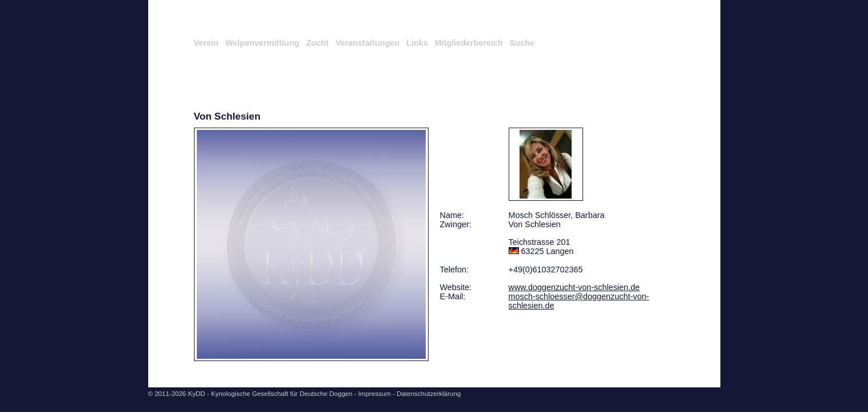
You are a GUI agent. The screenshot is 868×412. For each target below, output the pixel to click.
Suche (522, 43)
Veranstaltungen (367, 43)
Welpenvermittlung (262, 43)
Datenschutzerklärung (429, 394)
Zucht (317, 43)
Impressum (374, 394)
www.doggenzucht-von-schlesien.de (574, 287)
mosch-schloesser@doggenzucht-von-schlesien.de (579, 301)
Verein (206, 43)
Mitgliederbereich (469, 43)
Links (417, 43)
